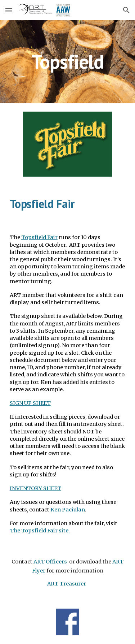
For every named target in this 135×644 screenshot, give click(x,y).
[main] (68, 62)
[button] (9, 10)
